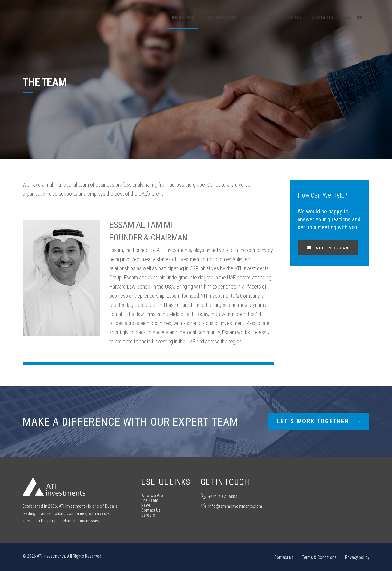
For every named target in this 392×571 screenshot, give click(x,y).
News (295, 18)
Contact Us (325, 18)
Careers (148, 515)
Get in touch (332, 248)
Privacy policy (357, 557)
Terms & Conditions (320, 557)
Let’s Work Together (319, 421)
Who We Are (152, 496)
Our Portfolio (262, 18)
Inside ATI (182, 18)
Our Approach (220, 18)
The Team (150, 500)
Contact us (284, 557)
